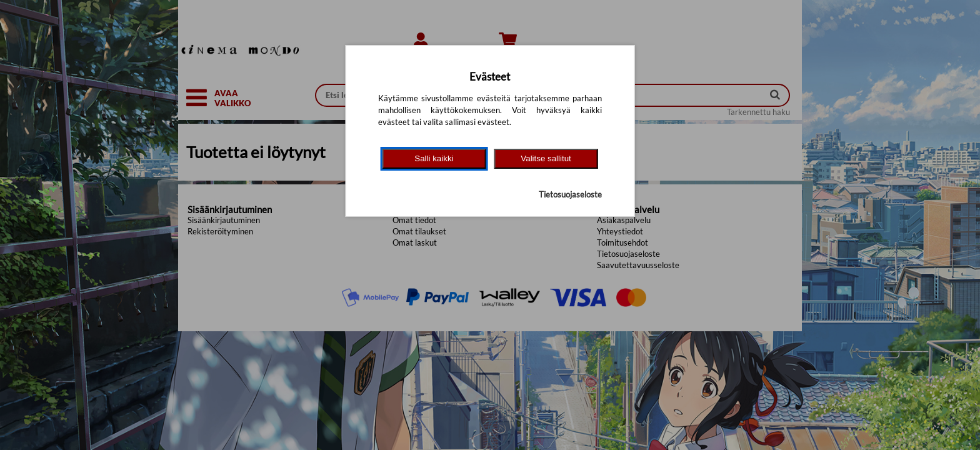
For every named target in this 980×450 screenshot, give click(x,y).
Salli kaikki (434, 158)
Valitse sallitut (546, 158)
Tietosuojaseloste (570, 194)
